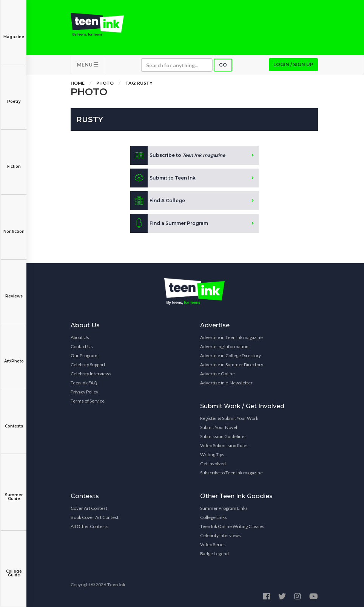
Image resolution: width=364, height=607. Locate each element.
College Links (214, 517)
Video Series (213, 544)
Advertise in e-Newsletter (226, 383)
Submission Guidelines (223, 436)
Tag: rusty (139, 83)
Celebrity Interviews (91, 374)
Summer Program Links (224, 508)
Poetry (14, 96)
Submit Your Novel (219, 427)
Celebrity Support (88, 365)
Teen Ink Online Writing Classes (232, 526)
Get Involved (213, 464)
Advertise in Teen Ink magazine (231, 337)
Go (223, 65)
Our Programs (85, 355)
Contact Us (82, 346)
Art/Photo (14, 356)
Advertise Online (217, 374)
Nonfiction (14, 226)
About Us (80, 337)
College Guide (14, 568)
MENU (87, 64)
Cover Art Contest (89, 508)
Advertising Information (224, 346)
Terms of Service (88, 401)
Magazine (14, 32)
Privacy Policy (84, 392)
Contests (14, 421)
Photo (105, 83)
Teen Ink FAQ (84, 383)
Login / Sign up (293, 64)
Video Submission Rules (224, 445)
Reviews (14, 291)
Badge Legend (214, 554)
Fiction (14, 161)
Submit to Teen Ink (163, 178)
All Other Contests (89, 526)
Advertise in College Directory (231, 355)
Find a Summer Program (169, 223)
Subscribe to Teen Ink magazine (231, 473)
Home (78, 83)
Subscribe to (178, 155)
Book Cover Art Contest (95, 517)
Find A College (158, 201)
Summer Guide (14, 492)
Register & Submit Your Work (229, 418)
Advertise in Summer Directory (232, 365)
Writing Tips (212, 454)
